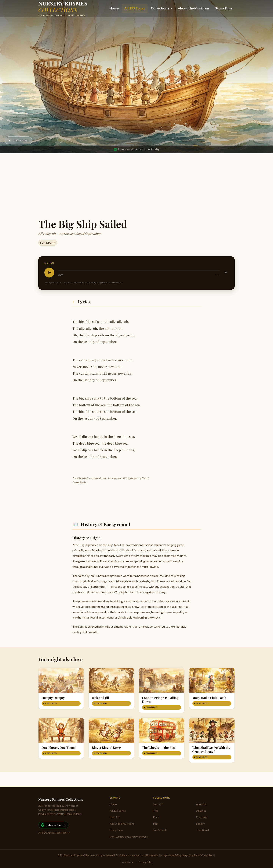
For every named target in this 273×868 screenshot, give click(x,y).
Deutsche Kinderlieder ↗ (57, 833)
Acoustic (201, 804)
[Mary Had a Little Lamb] (212, 688)
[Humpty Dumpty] (61, 688)
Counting (202, 817)
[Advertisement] (136, 182)
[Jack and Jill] (111, 688)
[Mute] (226, 273)
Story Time (224, 8)
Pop (155, 824)
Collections (162, 8)
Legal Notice (127, 862)
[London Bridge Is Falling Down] (162, 690)
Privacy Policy (146, 862)
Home (114, 8)
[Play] (18, 140)
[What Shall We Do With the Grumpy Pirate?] (212, 740)
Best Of (115, 817)
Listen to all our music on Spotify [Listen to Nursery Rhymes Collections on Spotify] (136, 150)
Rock (156, 817)
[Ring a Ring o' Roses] (111, 738)
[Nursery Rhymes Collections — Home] (63, 8)
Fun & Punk (48, 243)
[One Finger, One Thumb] (61, 738)
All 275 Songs (135, 8)
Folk (155, 811)
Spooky (200, 824)
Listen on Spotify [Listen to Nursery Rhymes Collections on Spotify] (53, 825)
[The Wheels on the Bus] (162, 738)
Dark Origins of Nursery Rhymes (129, 837)
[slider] (139, 270)
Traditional (202, 830)
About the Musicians (194, 8)
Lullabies (201, 811)
